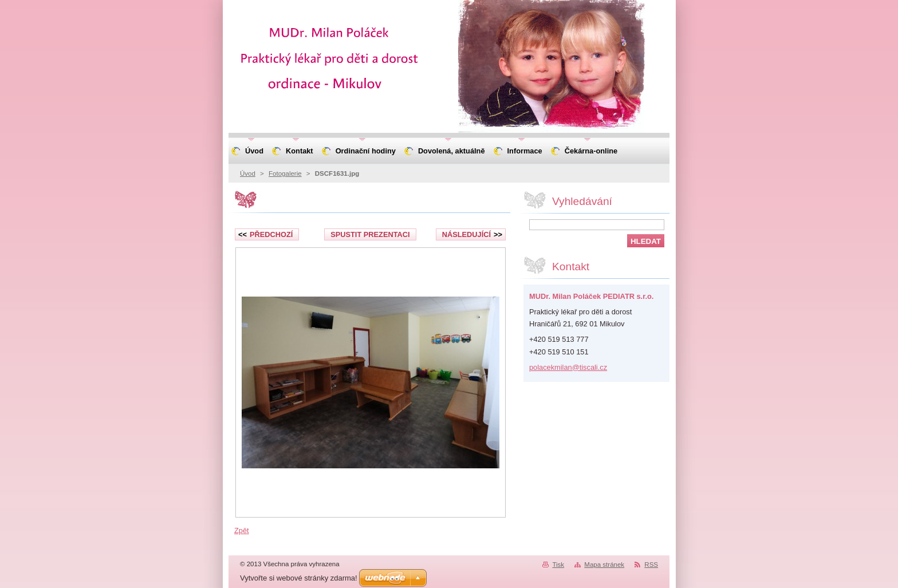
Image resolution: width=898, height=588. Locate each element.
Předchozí (265, 234)
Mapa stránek (604, 565)
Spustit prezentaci (370, 234)
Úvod (248, 173)
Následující (472, 234)
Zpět (242, 530)
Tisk (558, 565)
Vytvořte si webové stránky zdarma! (299, 578)
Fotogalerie (285, 173)
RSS (651, 565)
